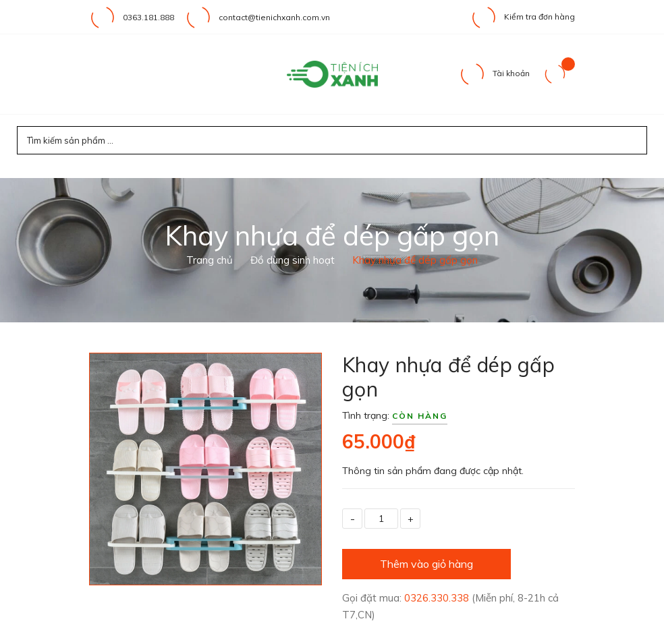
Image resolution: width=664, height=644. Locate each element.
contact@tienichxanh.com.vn (274, 17)
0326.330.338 (438, 598)
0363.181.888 (148, 17)
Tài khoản (494, 73)
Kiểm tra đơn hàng (523, 17)
